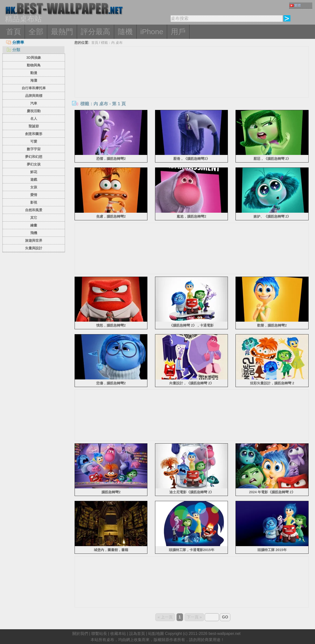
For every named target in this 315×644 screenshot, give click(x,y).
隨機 (125, 32)
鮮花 (34, 172)
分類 (13, 50)
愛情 (34, 195)
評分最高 (95, 32)
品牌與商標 (34, 96)
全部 (36, 32)
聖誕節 (34, 126)
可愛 (34, 141)
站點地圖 (156, 634)
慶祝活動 (34, 111)
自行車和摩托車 (34, 88)
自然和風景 (34, 210)
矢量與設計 (34, 248)
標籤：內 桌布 (112, 43)
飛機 (34, 233)
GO (225, 617)
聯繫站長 (99, 634)
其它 (34, 218)
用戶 (178, 32)
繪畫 (34, 225)
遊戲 (34, 180)
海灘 (34, 80)
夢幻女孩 (34, 164)
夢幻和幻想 (34, 157)
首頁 (14, 32)
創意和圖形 (34, 134)
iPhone (152, 32)
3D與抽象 (34, 58)
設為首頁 (137, 634)
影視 (34, 202)
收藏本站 (118, 634)
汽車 (34, 103)
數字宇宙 (34, 149)
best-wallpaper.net (224, 634)
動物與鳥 (34, 65)
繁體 (295, 5)
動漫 (34, 73)
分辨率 (15, 42)
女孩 (34, 187)
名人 (34, 119)
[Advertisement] (192, 83)
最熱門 (62, 32)
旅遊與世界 (34, 240)
